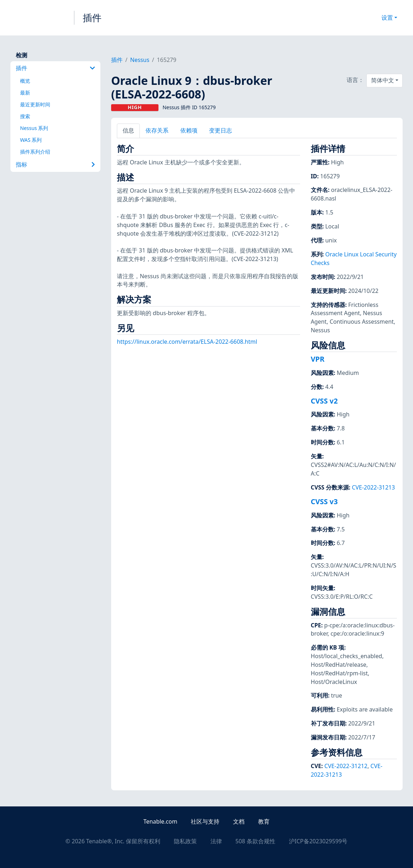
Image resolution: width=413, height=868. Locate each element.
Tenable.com (160, 821)
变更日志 (220, 130)
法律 (216, 841)
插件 (92, 18)
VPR (318, 359)
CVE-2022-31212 (346, 766)
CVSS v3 (324, 501)
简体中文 (383, 80)
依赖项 (189, 130)
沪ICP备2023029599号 (318, 841)
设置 (387, 18)
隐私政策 (185, 841)
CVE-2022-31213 (373, 487)
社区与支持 (205, 821)
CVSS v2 (324, 401)
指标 (55, 164)
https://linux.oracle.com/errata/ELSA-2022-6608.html (187, 342)
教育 (264, 821)
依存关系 (157, 130)
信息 (128, 130)
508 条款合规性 (255, 841)
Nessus (140, 60)
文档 (239, 821)
